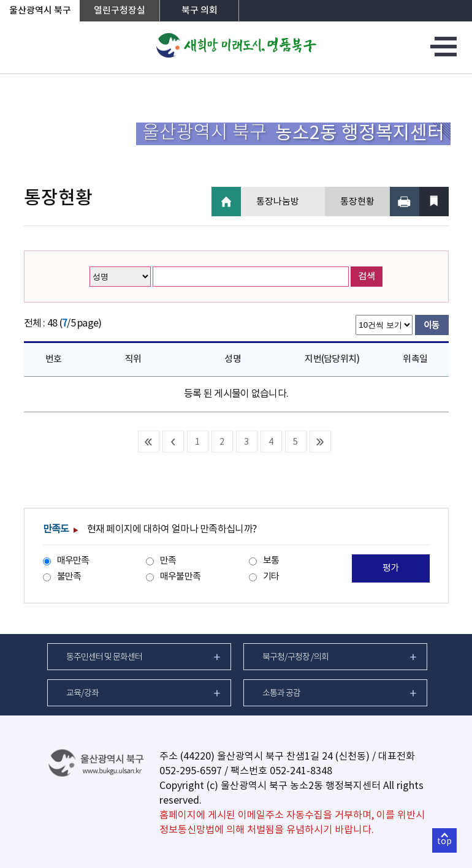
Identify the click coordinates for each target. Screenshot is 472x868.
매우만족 (73, 561)
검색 (367, 277)
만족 (168, 561)
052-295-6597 (191, 771)
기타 (271, 577)
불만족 (69, 577)
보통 (271, 561)
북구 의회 (200, 11)
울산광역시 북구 (40, 11)
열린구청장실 (120, 11)
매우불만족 (180, 577)
